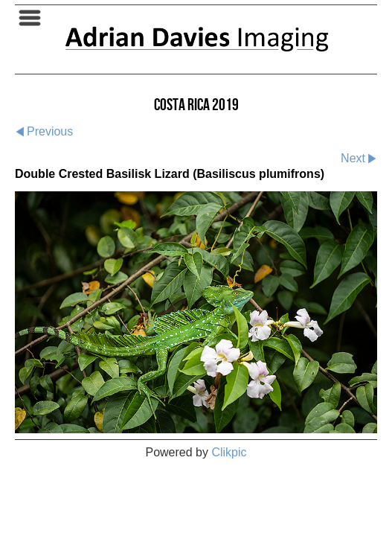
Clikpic (229, 452)
